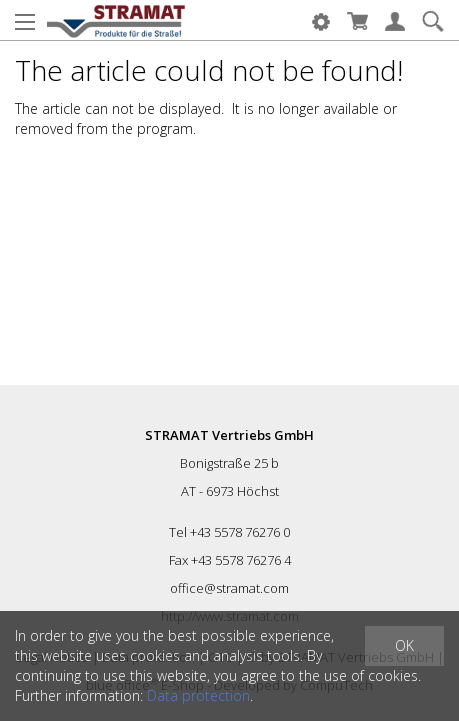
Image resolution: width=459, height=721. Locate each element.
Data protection (198, 695)
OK (404, 645)
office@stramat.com (229, 588)
